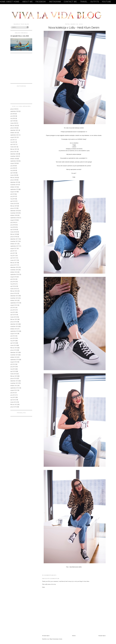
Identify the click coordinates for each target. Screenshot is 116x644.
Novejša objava (46, 636)
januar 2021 (14, 152)
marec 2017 (13, 260)
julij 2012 (13, 393)
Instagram (55, 2)
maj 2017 (13, 256)
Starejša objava (102, 636)
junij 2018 (13, 225)
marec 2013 (13, 374)
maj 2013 (13, 369)
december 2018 (14, 211)
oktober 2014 (14, 329)
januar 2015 (14, 322)
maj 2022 (13, 118)
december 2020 (14, 154)
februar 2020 (14, 178)
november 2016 (14, 270)
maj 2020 (13, 170)
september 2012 (15, 388)
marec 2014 (13, 345)
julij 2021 (13, 140)
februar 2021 (14, 149)
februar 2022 (14, 126)
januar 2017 (14, 265)
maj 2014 (13, 341)
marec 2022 (13, 123)
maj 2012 (13, 397)
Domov (74, 636)
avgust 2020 (14, 163)
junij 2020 (13, 168)
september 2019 (15, 189)
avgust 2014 (14, 334)
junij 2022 (13, 116)
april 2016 (13, 286)
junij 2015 (13, 310)
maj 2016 (13, 284)
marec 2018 (13, 232)
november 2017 (14, 241)
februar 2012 (14, 404)
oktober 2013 (14, 357)
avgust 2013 (14, 362)
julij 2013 (13, 364)
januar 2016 (14, 293)
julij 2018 (13, 222)
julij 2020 (13, 166)
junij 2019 (13, 196)
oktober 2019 (14, 187)
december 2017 (14, 239)
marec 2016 (13, 289)
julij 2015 (13, 308)
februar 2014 (14, 348)
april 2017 (13, 258)
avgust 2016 (14, 277)
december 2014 (14, 324)
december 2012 (14, 381)
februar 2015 (14, 319)
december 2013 (14, 352)
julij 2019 (13, 194)
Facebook (41, 2)
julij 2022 (13, 114)
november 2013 (14, 355)
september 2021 (15, 135)
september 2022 (15, 111)
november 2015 (14, 298)
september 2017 (15, 246)
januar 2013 (14, 378)
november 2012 (14, 383)
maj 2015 (13, 312)
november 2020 (14, 156)
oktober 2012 (14, 386)
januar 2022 (14, 128)
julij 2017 (13, 251)
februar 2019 (14, 206)
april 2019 (13, 201)
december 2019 (14, 182)
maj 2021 (13, 142)
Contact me (71, 2)
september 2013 (15, 360)
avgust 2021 (14, 137)
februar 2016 (14, 291)
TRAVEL (84, 2)
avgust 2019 (14, 192)
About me (28, 2)
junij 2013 (13, 367)
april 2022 (13, 121)
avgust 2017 (14, 248)
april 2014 (13, 343)
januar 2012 (14, 407)
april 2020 (13, 173)
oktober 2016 (14, 272)
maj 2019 (13, 199)
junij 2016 (13, 282)
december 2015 (14, 296)
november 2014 (14, 326)
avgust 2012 (14, 390)
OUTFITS (95, 2)
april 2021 (13, 144)
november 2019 (14, 185)
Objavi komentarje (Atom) (56, 639)
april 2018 (13, 230)
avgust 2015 (14, 305)
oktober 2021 (14, 133)
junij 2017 (13, 253)
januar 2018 (14, 237)
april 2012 (13, 400)
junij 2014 (13, 338)
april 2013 (13, 371)
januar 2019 (14, 208)
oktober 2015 (14, 300)
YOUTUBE (106, 2)
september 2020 (15, 161)
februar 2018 (14, 234)
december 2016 (14, 267)
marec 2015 (13, 317)
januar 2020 (14, 180)
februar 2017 (14, 263)
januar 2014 (14, 350)
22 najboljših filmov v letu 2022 (20, 36)
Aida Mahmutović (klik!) (75, 567)
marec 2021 (13, 147)
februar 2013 (14, 376)
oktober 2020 (14, 159)
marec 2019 (13, 204)
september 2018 (15, 218)
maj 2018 (13, 227)
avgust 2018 (14, 220)
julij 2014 (13, 336)
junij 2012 (13, 395)
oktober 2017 (14, 244)
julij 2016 (13, 279)
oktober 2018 (14, 215)
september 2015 (15, 303)
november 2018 (14, 213)
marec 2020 (13, 175)
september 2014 (15, 331)
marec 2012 (13, 402)
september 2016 (15, 274)
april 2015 (13, 315)
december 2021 (14, 130)
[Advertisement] (63, 631)
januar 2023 (14, 109)
